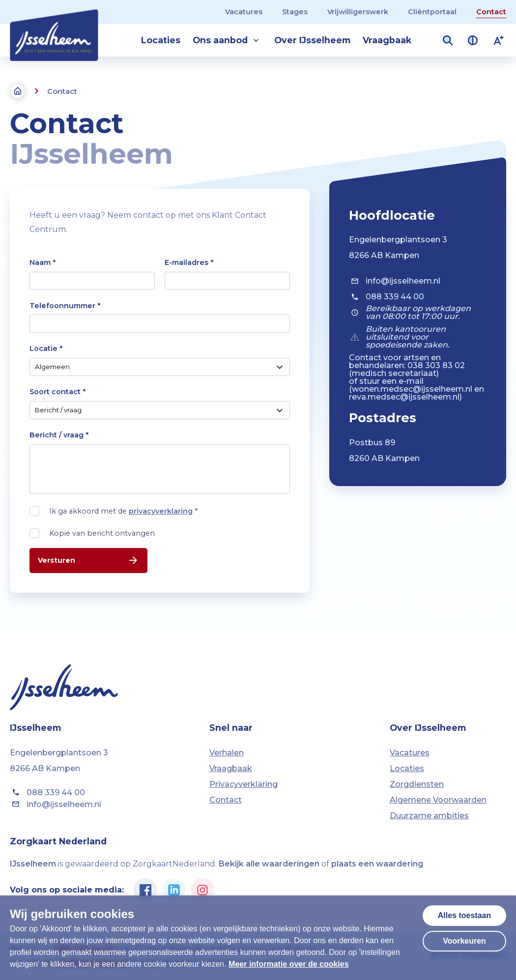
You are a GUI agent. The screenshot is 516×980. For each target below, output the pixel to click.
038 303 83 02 (436, 365)
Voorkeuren (464, 941)
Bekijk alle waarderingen (269, 864)
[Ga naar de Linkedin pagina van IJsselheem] (174, 890)
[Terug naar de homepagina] (18, 91)
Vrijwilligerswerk (358, 12)
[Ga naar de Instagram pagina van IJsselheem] (202, 890)
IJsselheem (33, 864)
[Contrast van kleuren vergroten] (473, 40)
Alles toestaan (464, 915)
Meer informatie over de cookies (289, 964)
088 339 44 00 (387, 297)
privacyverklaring (161, 511)
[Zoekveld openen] (448, 40)
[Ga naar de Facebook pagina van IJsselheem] (145, 890)
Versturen (88, 560)
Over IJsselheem (312, 40)
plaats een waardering (377, 864)
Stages (295, 12)
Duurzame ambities (429, 816)
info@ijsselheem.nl (395, 281)
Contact (491, 12)
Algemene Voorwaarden (438, 800)
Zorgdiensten (417, 784)
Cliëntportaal (432, 12)
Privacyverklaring (244, 784)
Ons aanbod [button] (227, 40)
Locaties (161, 40)
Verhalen (227, 753)
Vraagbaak (387, 40)
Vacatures (244, 12)
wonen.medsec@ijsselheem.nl (412, 389)
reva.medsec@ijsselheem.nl (404, 397)
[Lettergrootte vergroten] (499, 40)
